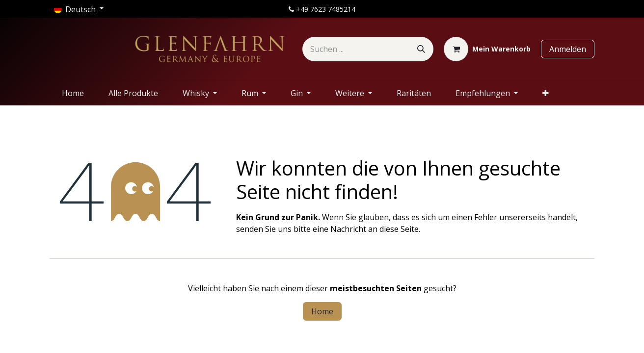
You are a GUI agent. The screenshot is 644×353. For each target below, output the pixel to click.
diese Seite (399, 229)
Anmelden (568, 49)
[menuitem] (73, 93)
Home (322, 311)
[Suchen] (421, 49)
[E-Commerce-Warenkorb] (487, 49)
